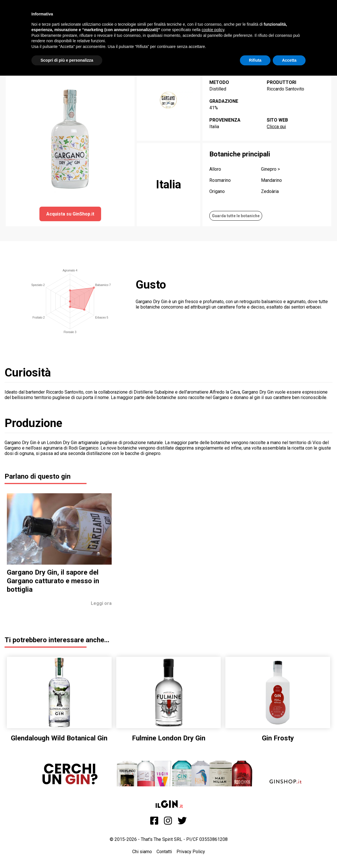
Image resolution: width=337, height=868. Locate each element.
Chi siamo (142, 852)
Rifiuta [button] (255, 60)
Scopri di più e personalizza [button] (67, 60)
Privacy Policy (191, 852)
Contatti (164, 852)
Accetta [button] (289, 60)
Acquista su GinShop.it (70, 214)
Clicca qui (276, 127)
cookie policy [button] (213, 30)
